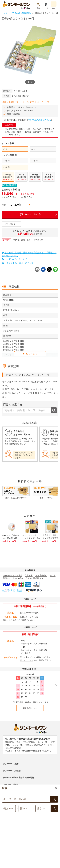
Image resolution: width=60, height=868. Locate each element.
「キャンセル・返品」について (18, 263)
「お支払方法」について (14, 259)
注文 (56, 846)
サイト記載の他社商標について (42, 843)
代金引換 (29, 575)
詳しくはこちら (10, 620)
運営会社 (24, 847)
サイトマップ (13, 840)
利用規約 (28, 840)
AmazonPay (18, 578)
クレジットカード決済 (13, 575)
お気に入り (11, 224)
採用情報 (36, 847)
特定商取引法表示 (45, 840)
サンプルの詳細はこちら (39, 120)
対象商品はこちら (30, 708)
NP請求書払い (41, 575)
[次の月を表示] (55, 686)
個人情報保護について (14, 843)
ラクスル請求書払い (34, 578)
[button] (50, 863)
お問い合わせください (29, 617)
